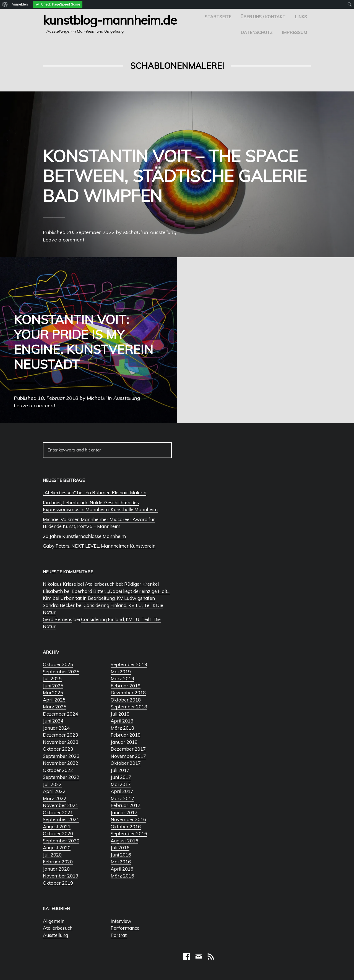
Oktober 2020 (58, 833)
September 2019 (129, 664)
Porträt (119, 935)
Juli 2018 (120, 714)
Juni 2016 (121, 855)
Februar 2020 (58, 862)
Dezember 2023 (60, 735)
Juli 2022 (52, 784)
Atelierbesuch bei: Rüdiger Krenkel (122, 584)
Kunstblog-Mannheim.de (110, 20)
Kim (47, 598)
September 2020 (61, 841)
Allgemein (54, 921)
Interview (121, 921)
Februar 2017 (126, 805)
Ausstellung (55, 935)
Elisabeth (53, 591)
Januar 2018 (124, 742)
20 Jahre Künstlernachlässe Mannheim (84, 536)
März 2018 (122, 728)
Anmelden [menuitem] (20, 4)
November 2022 (61, 763)
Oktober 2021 (58, 812)
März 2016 (122, 876)
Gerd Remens (58, 619)
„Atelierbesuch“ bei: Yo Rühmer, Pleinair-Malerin (95, 492)
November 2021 (61, 805)
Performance (125, 928)
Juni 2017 (121, 777)
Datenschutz (257, 32)
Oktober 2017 (126, 763)
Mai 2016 (121, 862)
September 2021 (61, 819)
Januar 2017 (124, 812)
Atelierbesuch (58, 928)
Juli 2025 (52, 678)
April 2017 (122, 791)
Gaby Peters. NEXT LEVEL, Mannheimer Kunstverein (99, 546)
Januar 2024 (56, 728)
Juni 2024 (53, 721)
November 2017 (128, 756)
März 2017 (122, 798)
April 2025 (54, 700)
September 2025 (61, 672)
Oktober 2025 (58, 664)
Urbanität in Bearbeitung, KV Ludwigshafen (108, 598)
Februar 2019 (126, 686)
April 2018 (122, 721)
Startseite (218, 17)
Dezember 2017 (128, 749)
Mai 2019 (121, 672)
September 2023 (61, 756)
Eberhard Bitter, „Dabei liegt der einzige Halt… (121, 591)
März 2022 (55, 798)
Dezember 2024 (60, 714)
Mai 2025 (53, 693)
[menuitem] (5, 4)
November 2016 (128, 819)
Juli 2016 (120, 848)
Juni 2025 (53, 686)
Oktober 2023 (58, 749)
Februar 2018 (126, 735)
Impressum (294, 32)
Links (301, 17)
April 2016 (122, 869)
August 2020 (57, 848)
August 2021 (57, 827)
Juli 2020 (52, 855)
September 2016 (129, 833)
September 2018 (129, 707)
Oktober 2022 (58, 770)
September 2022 (61, 777)
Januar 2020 (56, 869)
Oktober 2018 (126, 700)
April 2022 (54, 791)
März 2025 (55, 707)
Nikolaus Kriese (59, 584)
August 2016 (124, 841)
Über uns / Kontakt (263, 17)
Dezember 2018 (128, 693)
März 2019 (122, 678)
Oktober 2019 (58, 883)
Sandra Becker (59, 605)
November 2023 (61, 742)
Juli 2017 (120, 770)
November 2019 (61, 876)
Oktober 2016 (126, 827)
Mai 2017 (121, 784)
